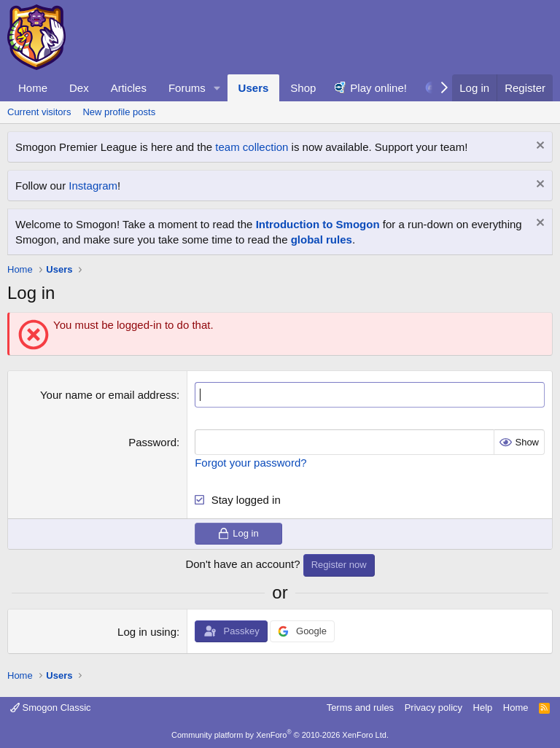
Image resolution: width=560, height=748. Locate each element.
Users (254, 88)
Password (152, 442)
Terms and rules (360, 708)
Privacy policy (433, 708)
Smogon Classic (51, 708)
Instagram (93, 186)
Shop (303, 88)
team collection (252, 147)
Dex (79, 88)
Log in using (147, 632)
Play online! (378, 88)
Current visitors (39, 112)
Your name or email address (108, 395)
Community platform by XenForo (280, 735)
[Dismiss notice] (538, 147)
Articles (129, 88)
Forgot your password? (250, 463)
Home (33, 88)
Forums (187, 88)
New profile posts (119, 112)
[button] (217, 88)
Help (483, 708)
